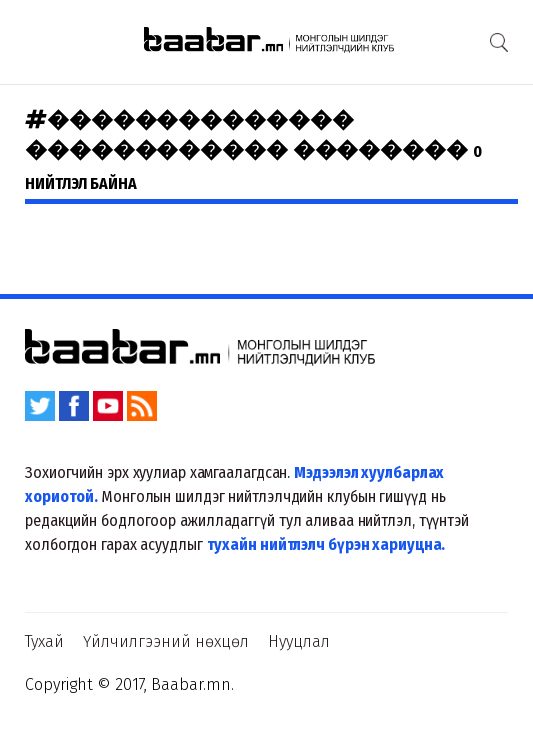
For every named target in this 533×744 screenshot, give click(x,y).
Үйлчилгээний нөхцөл (166, 641)
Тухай (44, 641)
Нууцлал (299, 641)
